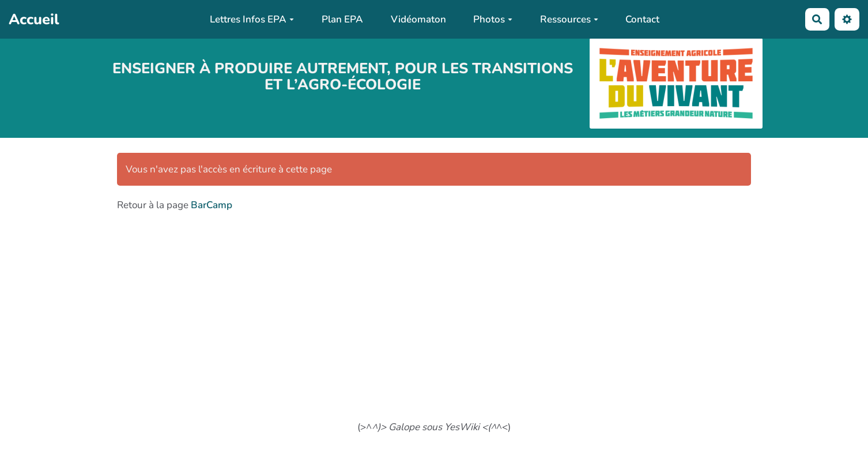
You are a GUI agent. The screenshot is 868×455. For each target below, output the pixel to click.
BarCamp (212, 205)
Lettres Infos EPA (252, 19)
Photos (493, 19)
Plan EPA (342, 19)
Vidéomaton (418, 19)
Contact (642, 19)
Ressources (569, 19)
